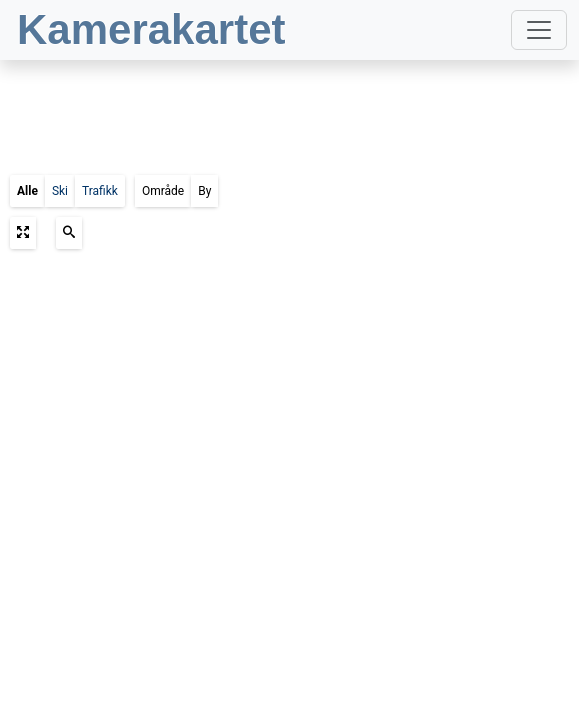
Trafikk (100, 191)
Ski (60, 191)
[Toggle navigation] (539, 30)
